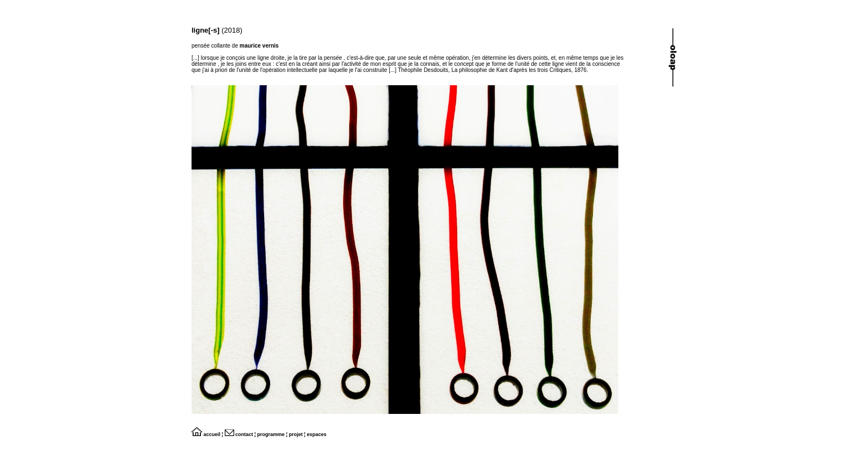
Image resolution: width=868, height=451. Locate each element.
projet (296, 434)
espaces (317, 434)
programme (271, 434)
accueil (206, 434)
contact (239, 434)
